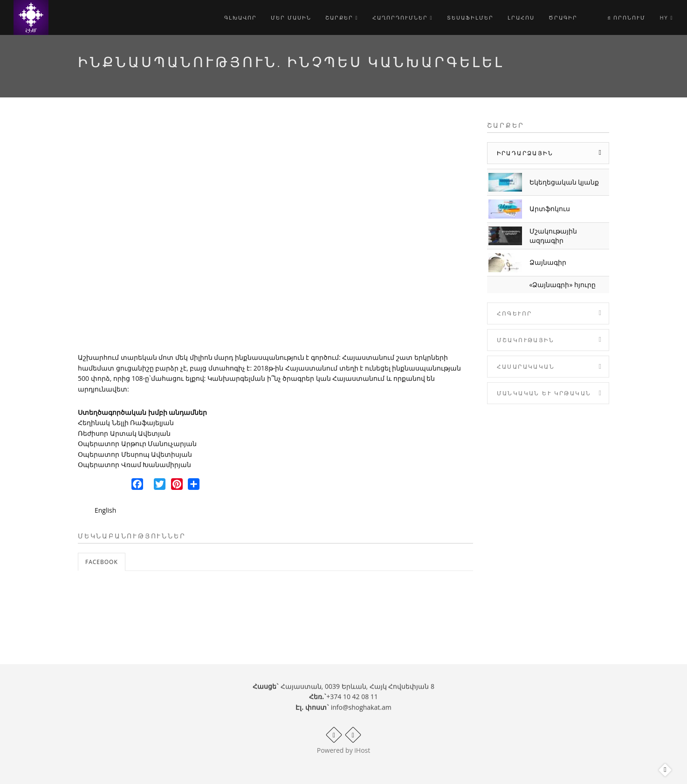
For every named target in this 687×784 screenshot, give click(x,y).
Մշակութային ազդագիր (553, 236)
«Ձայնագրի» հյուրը (563, 285)
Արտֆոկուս (550, 209)
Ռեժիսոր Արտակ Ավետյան (124, 433)
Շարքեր (342, 17)
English (105, 510)
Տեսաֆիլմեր (470, 17)
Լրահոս (521, 17)
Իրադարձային (525, 153)
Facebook (102, 562)
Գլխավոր (240, 17)
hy (666, 17)
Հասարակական (526, 367)
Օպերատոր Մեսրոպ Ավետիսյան (135, 454)
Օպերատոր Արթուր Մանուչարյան (137, 444)
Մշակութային (526, 340)
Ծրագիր (563, 17)
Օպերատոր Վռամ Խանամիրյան (134, 464)
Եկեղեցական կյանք (564, 182)
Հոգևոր (515, 313)
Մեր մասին (291, 17)
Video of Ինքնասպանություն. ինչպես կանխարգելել (275, 233)
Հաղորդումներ (403, 17)
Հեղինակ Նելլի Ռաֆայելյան (126, 423)
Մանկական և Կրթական (544, 393)
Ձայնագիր (548, 262)
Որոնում (626, 17)
